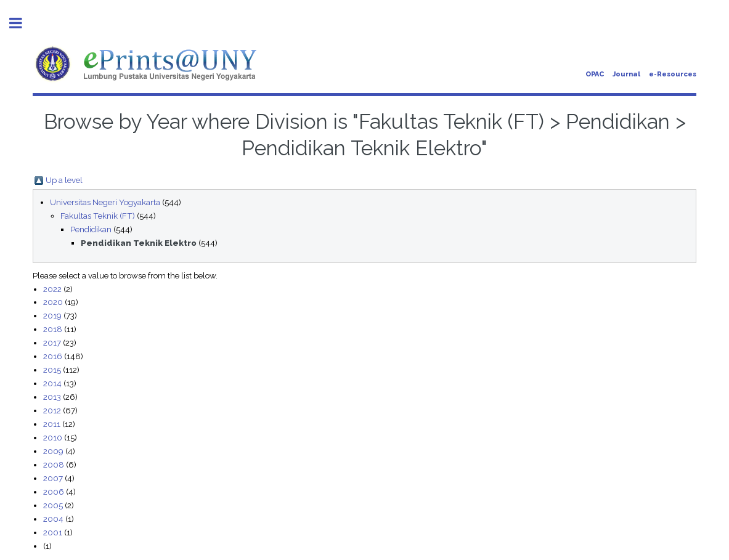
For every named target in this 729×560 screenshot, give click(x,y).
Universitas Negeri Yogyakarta (105, 202)
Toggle (22, 23)
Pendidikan (91, 229)
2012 (52, 410)
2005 (53, 505)
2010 (53, 437)
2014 (52, 383)
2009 (53, 451)
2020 (53, 302)
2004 (53, 519)
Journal (626, 74)
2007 (53, 478)
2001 (53, 532)
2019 (52, 315)
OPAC (595, 74)
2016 (53, 356)
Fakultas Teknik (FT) (98, 216)
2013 (52, 397)
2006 (54, 492)
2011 (52, 424)
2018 (53, 329)
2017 (52, 343)
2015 (52, 370)
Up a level (64, 180)
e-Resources (673, 74)
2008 (54, 465)
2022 (52, 289)
